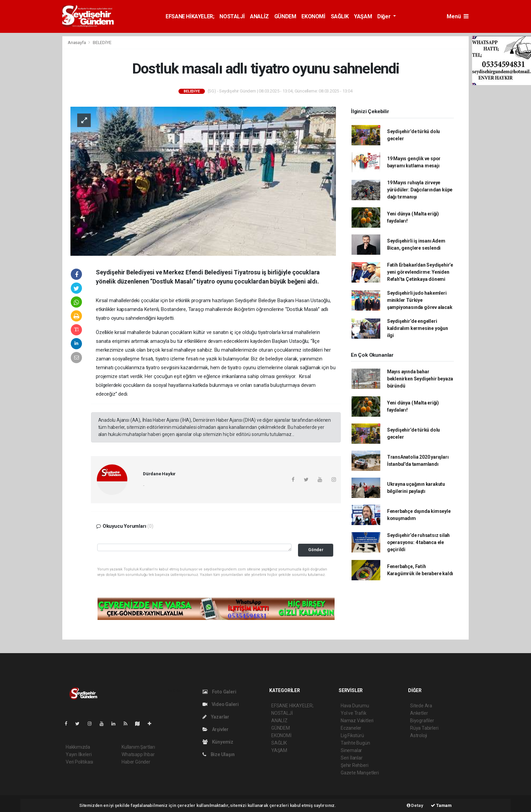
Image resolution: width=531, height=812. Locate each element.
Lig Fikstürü (352, 735)
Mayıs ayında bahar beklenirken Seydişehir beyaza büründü (420, 379)
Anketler (419, 713)
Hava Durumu (355, 706)
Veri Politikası (79, 762)
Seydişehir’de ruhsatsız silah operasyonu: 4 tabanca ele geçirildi (418, 542)
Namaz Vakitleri (357, 721)
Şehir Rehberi (355, 765)
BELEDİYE (102, 43)
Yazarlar (216, 717)
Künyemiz (218, 742)
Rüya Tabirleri (424, 728)
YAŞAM (363, 16)
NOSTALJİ (232, 16)
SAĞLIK (340, 16)
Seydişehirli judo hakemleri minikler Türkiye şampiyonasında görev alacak (420, 300)
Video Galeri (220, 704)
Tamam (441, 805)
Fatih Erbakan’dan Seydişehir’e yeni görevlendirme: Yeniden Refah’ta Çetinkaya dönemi (420, 272)
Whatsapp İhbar (138, 754)
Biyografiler (422, 721)
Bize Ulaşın (219, 754)
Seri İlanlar (352, 758)
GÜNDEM (285, 16)
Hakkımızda (78, 747)
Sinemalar (351, 750)
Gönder (316, 550)
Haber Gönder (136, 762)
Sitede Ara (421, 706)
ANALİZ (259, 16)
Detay (415, 805)
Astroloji (419, 735)
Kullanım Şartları (138, 747)
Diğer (385, 16)
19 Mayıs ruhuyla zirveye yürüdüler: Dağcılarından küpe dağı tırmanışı (420, 190)
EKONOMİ (313, 16)
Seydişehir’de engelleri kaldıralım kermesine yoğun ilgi (418, 328)
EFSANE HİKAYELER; (190, 16)
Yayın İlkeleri (79, 754)
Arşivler (216, 729)
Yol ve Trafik (354, 713)
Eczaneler (351, 728)
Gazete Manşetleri (360, 773)
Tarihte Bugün (355, 743)
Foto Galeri (219, 692)
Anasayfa (77, 43)
